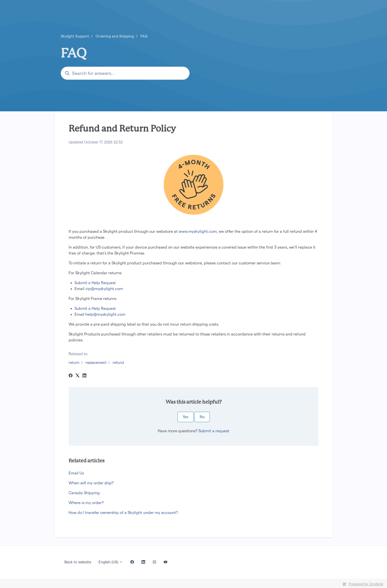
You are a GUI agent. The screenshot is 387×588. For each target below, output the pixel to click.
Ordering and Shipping (115, 36)
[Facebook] (71, 376)
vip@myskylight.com (104, 289)
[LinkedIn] (84, 376)
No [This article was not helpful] (202, 417)
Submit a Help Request (95, 283)
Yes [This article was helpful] (185, 417)
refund (118, 363)
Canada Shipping (84, 493)
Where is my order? (86, 503)
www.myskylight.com (198, 231)
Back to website (78, 562)
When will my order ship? (91, 483)
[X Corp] (77, 376)
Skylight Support (75, 36)
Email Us (76, 473)
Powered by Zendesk (366, 584)
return (74, 363)
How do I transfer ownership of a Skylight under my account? (123, 513)
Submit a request (214, 431)
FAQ (144, 36)
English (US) (111, 562)
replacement (96, 363)
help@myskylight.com (105, 314)
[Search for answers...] (125, 73)
